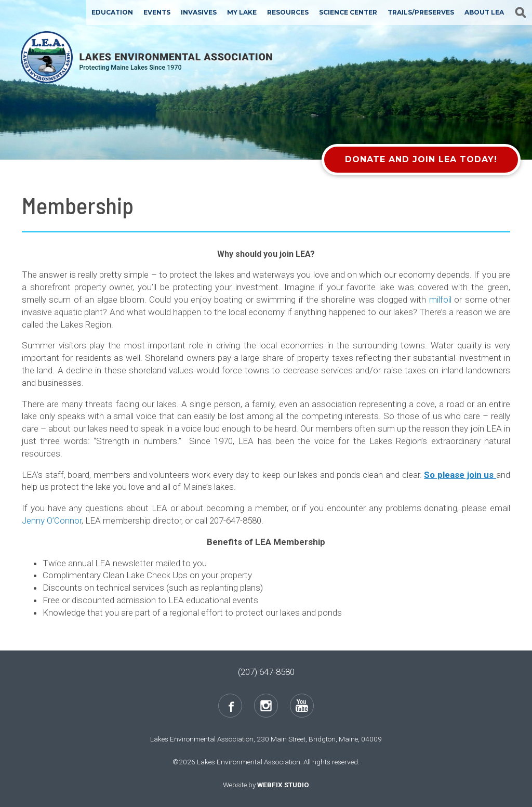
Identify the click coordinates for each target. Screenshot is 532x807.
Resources (288, 12)
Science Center (348, 12)
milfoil (440, 300)
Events (157, 12)
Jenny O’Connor (52, 520)
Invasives (199, 12)
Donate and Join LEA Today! (421, 159)
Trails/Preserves (421, 12)
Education (112, 12)
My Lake (242, 12)
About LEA (484, 12)
